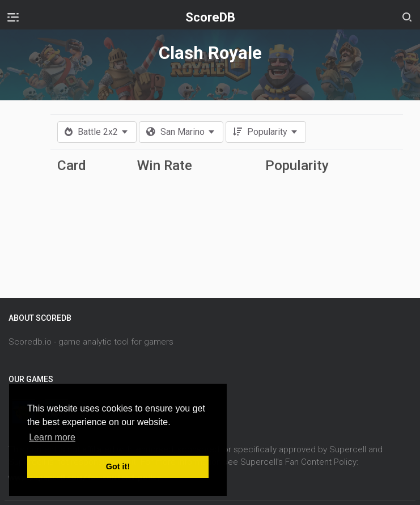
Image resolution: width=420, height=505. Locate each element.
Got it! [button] (118, 466)
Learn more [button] (52, 437)
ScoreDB (210, 17)
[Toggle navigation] (13, 17)
